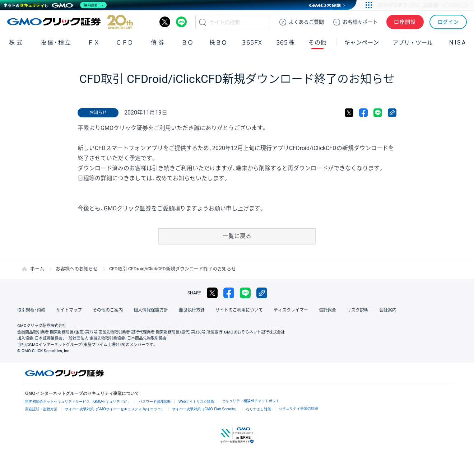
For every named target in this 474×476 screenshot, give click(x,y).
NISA (458, 43)
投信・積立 (56, 43)
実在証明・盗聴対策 (41, 409)
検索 (203, 22)
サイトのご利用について (239, 310)
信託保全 (327, 310)
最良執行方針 (192, 310)
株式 (17, 43)
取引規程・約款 (31, 310)
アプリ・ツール (413, 42)
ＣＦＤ (125, 43)
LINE (181, 22)
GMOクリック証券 (70, 22)
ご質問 (306, 22)
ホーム (37, 269)
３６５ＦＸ (252, 43)
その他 (317, 43)
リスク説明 (358, 310)
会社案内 (388, 310)
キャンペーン (362, 43)
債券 (158, 43)
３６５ (285, 43)
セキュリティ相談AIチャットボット (250, 401)
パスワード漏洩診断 (155, 402)
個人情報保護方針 (151, 310)
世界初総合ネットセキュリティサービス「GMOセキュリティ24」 (78, 402)
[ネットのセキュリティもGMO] (55, 5)
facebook (363, 113)
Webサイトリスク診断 (196, 402)
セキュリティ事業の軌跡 (298, 408)
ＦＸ (94, 43)
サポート (360, 22)
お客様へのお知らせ (77, 269)
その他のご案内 (108, 310)
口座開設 (405, 22)
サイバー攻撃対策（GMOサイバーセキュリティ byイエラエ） (115, 409)
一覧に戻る (237, 236)
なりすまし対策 (259, 409)
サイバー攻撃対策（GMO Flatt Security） (205, 409)
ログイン (448, 22)
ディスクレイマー (291, 310)
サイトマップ (69, 310)
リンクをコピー (392, 113)
